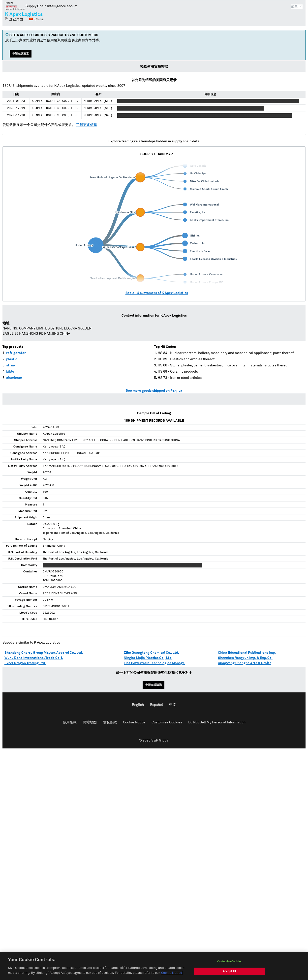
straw (11, 365)
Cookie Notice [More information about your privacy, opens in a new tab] (172, 974)
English (138, 705)
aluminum (14, 378)
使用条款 (70, 722)
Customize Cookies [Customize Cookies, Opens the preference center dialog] (229, 963)
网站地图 (90, 722)
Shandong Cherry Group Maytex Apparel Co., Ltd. (44, 653)
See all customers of (157, 293)
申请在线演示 (21, 54)
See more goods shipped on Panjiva (154, 391)
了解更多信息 (87, 125)
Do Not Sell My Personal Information (217, 722)
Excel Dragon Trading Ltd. (25, 663)
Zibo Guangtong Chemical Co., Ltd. (151, 653)
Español (156, 705)
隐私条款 (110, 722)
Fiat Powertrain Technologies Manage (154, 663)
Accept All (229, 973)
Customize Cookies (167, 722)
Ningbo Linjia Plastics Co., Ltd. (148, 658)
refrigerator (16, 353)
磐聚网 (15, 6)
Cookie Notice (134, 722)
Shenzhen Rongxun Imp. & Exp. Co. (245, 658)
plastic (12, 359)
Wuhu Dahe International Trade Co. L (34, 658)
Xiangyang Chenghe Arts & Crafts (245, 663)
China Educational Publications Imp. (247, 653)
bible (10, 372)
